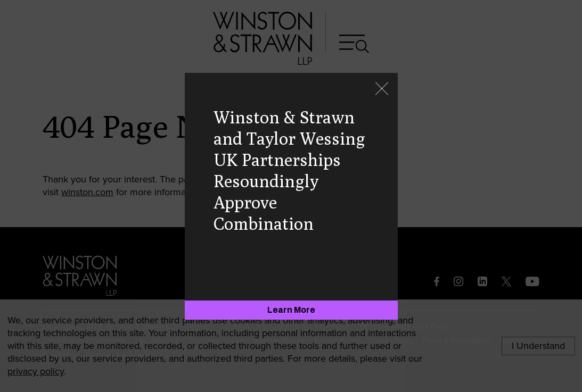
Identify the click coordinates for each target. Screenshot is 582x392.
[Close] (382, 90)
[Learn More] (291, 310)
